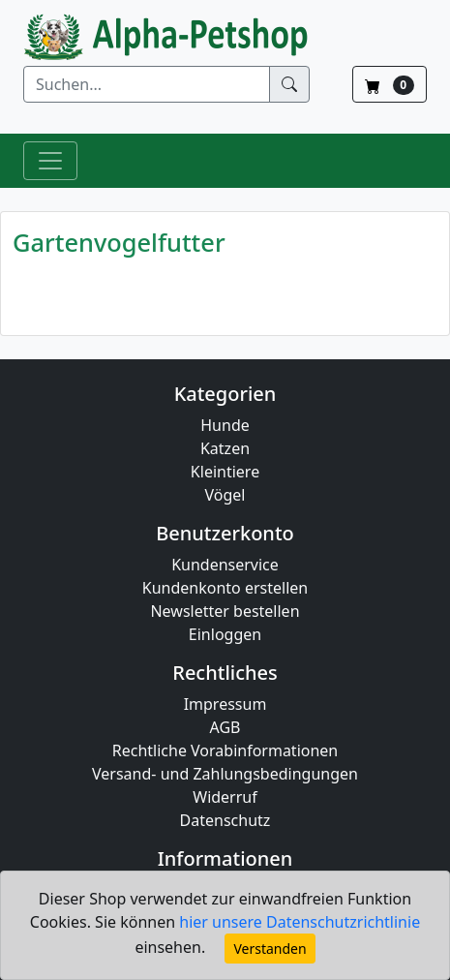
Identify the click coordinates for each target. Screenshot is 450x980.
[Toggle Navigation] (50, 161)
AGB (225, 727)
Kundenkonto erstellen (225, 588)
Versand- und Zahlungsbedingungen (225, 774)
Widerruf (225, 797)
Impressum (225, 704)
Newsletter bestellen (225, 611)
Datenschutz (225, 820)
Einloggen (225, 634)
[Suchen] (147, 84)
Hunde (225, 425)
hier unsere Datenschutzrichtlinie (300, 922)
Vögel (225, 495)
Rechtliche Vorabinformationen (225, 750)
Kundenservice (225, 565)
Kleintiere (225, 472)
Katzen (225, 448)
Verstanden (270, 949)
